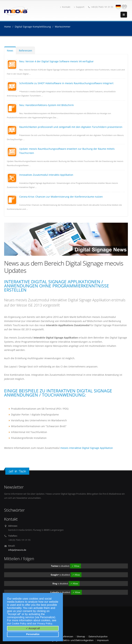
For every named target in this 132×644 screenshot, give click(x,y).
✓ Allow (76, 566)
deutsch (118, 6)
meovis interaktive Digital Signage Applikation (87, 448)
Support (79, 7)
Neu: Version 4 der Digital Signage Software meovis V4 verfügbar (56, 61)
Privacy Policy (45, 624)
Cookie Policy (19, 624)
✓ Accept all (33, 628)
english (124, 6)
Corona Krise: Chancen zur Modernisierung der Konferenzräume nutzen (61, 197)
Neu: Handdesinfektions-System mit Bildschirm (46, 105)
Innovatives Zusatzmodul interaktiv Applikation (46, 175)
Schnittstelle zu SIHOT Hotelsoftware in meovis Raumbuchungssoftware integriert (66, 83)
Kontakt (65, 7)
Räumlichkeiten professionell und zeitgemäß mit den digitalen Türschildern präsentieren (71, 127)
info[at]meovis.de (17, 550)
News (10, 51)
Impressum (103, 640)
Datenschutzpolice (98, 637)
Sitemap (81, 637)
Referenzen (26, 51)
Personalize (33, 634)
